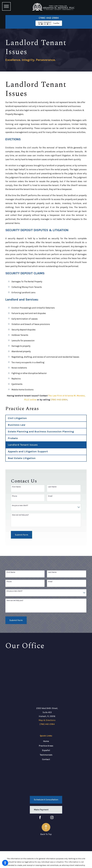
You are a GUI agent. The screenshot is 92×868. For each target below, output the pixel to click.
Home (46, 741)
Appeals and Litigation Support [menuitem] (28, 451)
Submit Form (22, 535)
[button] (5, 863)
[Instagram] (52, 817)
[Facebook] (40, 817)
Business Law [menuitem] (17, 425)
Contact (46, 759)
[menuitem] (46, 741)
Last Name (52, 487)
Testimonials (46, 755)
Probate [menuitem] (13, 438)
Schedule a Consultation (46, 800)
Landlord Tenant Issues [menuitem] (23, 445)
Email (50, 496)
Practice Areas (46, 746)
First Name (16, 487)
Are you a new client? (20, 506)
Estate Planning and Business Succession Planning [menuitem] (41, 431)
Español (46, 750)
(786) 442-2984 (49, 18)
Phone (14, 496)
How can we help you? (20, 515)
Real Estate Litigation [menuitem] (22, 458)
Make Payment (41, 810)
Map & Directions (47, 720)
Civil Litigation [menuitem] (17, 418)
